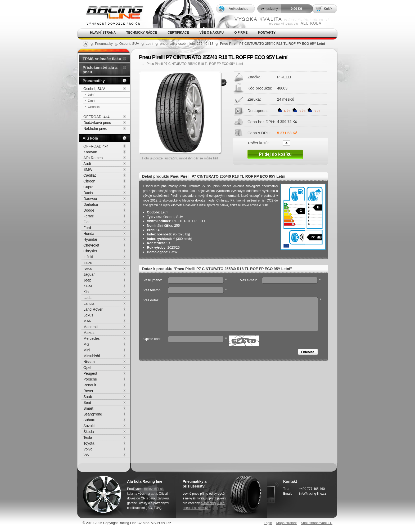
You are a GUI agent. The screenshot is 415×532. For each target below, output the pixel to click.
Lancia (89, 303)
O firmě (241, 33)
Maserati (91, 327)
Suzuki (89, 426)
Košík (328, 9)
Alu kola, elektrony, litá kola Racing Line (111, 14)
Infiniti (88, 257)
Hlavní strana (103, 33)
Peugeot (90, 373)
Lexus (88, 315)
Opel (87, 368)
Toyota (89, 443)
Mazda (89, 333)
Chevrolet (91, 245)
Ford (87, 228)
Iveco (88, 269)
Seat (87, 403)
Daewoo (90, 199)
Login (268, 523)
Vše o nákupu (212, 33)
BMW (88, 169)
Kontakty (267, 33)
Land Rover (93, 309)
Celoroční (94, 107)
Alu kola (90, 138)
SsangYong (93, 414)
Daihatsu (91, 204)
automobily (208, 503)
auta (154, 494)
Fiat (86, 222)
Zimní (92, 101)
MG (86, 344)
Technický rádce (142, 33)
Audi (87, 164)
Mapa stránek (286, 523)
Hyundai (90, 239)
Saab (88, 397)
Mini (87, 350)
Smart (88, 408)
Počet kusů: (258, 143)
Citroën (89, 181)
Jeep (87, 280)
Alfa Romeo (93, 158)
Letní (91, 95)
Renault (90, 385)
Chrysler (90, 251)
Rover (88, 391)
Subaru (89, 420)
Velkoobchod (239, 9)
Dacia (88, 193)
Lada (87, 298)
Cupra (88, 187)
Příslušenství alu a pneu (100, 70)
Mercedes (91, 338)
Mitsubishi (92, 356)
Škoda (89, 432)
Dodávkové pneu (97, 123)
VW (86, 455)
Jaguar (89, 274)
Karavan (90, 152)
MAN (87, 321)
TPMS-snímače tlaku (102, 59)
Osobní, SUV (94, 89)
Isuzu (88, 263)
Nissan (89, 362)
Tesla (88, 437)
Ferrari (89, 216)
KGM (88, 286)
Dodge (89, 210)
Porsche (90, 379)
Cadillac (90, 175)
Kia (86, 292)
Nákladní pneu (95, 128)
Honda (89, 234)
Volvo (88, 449)
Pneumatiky (94, 81)
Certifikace (178, 33)
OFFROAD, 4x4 (96, 117)
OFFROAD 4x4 (96, 146)
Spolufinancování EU (317, 523)
